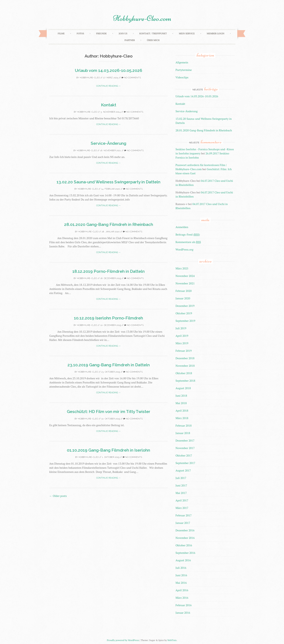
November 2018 (185, 366)
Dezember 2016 (185, 530)
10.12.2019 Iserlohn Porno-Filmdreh (108, 318)
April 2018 (182, 411)
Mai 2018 (181, 403)
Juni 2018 (181, 396)
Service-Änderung (108, 143)
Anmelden (182, 227)
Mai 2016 (181, 583)
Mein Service (187, 33)
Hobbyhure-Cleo (90, 78)
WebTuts (172, 640)
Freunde (101, 33)
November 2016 (185, 538)
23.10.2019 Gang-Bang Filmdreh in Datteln (109, 365)
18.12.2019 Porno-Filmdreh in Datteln (108, 271)
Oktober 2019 (184, 313)
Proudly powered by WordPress (123, 640)
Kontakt (109, 105)
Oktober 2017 (184, 455)
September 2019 (185, 321)
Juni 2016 (181, 575)
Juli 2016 (181, 568)
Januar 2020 (183, 298)
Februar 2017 (184, 515)
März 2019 (182, 343)
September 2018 (185, 381)
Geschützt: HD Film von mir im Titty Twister (109, 412)
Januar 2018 (183, 433)
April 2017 (182, 500)
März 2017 (182, 508)
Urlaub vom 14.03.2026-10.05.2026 (109, 70)
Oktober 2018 (184, 373)
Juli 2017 (181, 478)
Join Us (123, 33)
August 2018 (183, 388)
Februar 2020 (184, 291)
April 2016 (182, 590)
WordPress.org (184, 249)
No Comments (131, 78)
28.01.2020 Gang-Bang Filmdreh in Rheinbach (109, 224)
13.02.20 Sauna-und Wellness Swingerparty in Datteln (108, 182)
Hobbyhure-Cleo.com (142, 18)
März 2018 (182, 418)
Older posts (58, 496)
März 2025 (182, 268)
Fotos (80, 33)
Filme (61, 33)
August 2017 (183, 470)
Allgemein (182, 62)
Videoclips (182, 77)
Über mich (153, 40)
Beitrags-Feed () (188, 234)
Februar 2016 (184, 605)
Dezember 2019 (185, 306)
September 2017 (185, 463)
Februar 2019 (184, 351)
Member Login (215, 33)
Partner (130, 40)
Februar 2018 (184, 425)
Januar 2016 (183, 613)
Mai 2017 (181, 493)
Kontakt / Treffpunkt (153, 33)
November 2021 (185, 283)
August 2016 (183, 560)
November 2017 (185, 448)
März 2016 (182, 598)
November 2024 (185, 276)
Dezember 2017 (185, 440)
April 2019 (182, 336)
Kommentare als (188, 242)
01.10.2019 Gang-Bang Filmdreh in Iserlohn (108, 450)
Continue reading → (108, 86)
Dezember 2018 (185, 358)
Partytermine (184, 70)
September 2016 (185, 553)
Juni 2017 (181, 485)
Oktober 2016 (184, 545)
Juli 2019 (181, 328)
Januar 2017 (183, 523)
